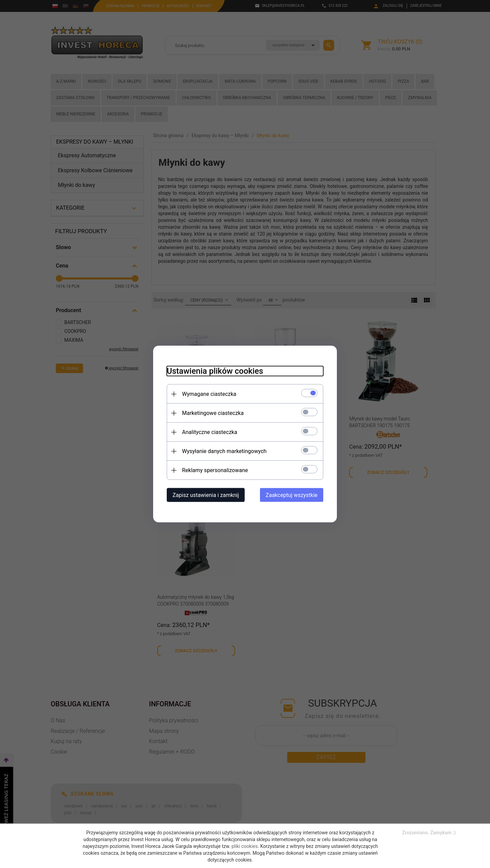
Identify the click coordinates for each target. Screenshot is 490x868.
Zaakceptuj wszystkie (292, 495)
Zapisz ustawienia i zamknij (206, 495)
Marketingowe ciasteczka (213, 413)
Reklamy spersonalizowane (215, 470)
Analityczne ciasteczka (210, 432)
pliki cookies (244, 846)
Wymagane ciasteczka (209, 394)
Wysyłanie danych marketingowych (224, 451)
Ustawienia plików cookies (215, 371)
